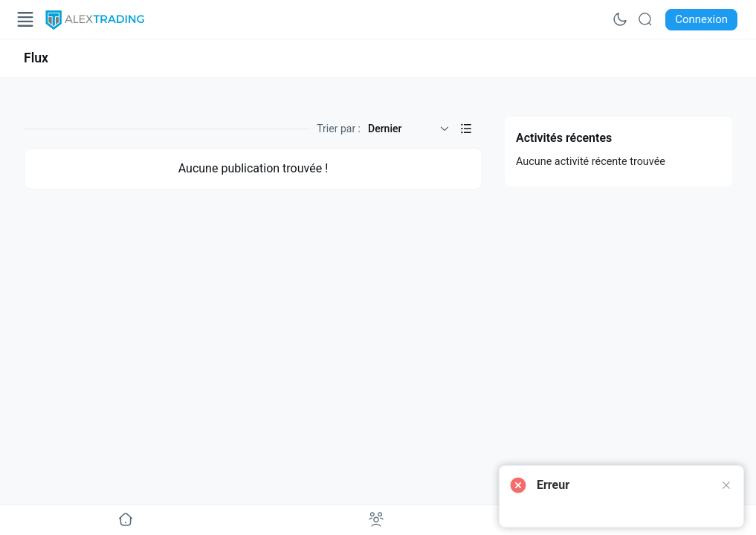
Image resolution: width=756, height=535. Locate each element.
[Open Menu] (25, 19)
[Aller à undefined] (126, 520)
